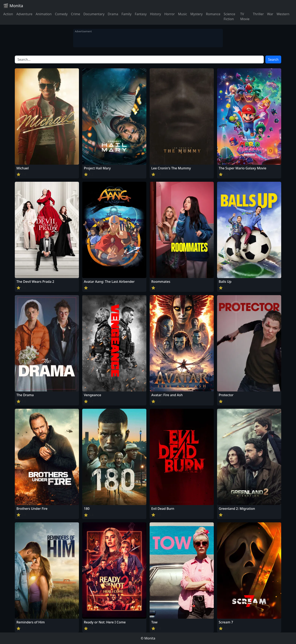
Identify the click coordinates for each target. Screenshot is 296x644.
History (155, 14)
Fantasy (141, 14)
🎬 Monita (13, 6)
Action (8, 14)
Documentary (94, 14)
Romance (213, 14)
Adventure (24, 14)
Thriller (258, 14)
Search (273, 59)
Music (183, 14)
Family (127, 14)
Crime (76, 14)
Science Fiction (229, 16)
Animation (44, 14)
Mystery (197, 14)
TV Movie (245, 16)
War (270, 14)
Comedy (61, 14)
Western (283, 14)
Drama (113, 14)
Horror (169, 14)
